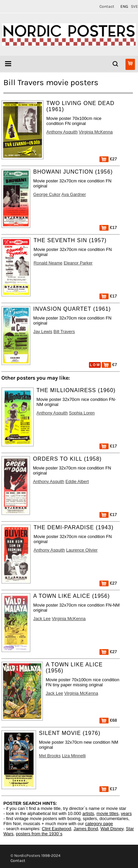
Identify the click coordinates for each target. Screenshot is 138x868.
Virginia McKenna (96, 132)
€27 (108, 159)
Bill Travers (64, 331)
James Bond (86, 829)
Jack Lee (42, 619)
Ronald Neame (48, 263)
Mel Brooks (50, 756)
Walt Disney (112, 829)
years (127, 813)
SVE (134, 6)
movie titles (107, 813)
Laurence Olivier (82, 550)
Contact (107, 6)
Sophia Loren (82, 413)
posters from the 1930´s (39, 834)
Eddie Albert (77, 481)
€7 (109, 365)
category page (99, 824)
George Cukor (47, 194)
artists (88, 813)
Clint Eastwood (56, 829)
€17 (108, 227)
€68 (108, 720)
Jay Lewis (43, 331)
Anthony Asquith (62, 132)
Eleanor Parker (78, 263)
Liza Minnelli (74, 756)
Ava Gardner (74, 194)
